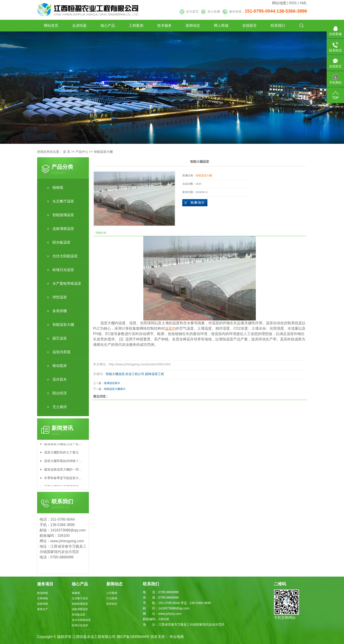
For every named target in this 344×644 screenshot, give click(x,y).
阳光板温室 (61, 242)
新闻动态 (193, 26)
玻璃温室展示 (112, 383)
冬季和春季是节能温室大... (63, 479)
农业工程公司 (135, 374)
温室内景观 (61, 352)
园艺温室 (60, 338)
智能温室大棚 (103, 152)
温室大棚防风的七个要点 (61, 453)
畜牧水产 (43, 609)
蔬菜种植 (43, 604)
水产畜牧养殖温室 (67, 283)
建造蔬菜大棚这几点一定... (63, 445)
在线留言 (250, 26)
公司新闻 (112, 593)
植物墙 (58, 188)
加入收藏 (211, 11)
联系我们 (278, 26)
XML (303, 3)
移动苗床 (60, 366)
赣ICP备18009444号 (133, 637)
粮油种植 (43, 593)
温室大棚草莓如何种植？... (63, 462)
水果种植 (43, 598)
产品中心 (82, 152)
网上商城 (221, 26)
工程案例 (136, 26)
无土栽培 (60, 407)
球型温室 (60, 297)
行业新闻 (112, 598)
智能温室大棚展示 (115, 389)
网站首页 (51, 26)
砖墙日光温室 (63, 270)
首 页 (67, 152)
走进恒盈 (79, 26)
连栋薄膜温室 (63, 229)
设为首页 (189, 11)
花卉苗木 (60, 379)
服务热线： (265, 11)
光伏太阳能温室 (65, 256)
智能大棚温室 (115, 374)
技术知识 (112, 604)
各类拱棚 (60, 311)
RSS (293, 3)
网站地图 (279, 3)
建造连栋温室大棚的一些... (63, 470)
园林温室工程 (155, 374)
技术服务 (164, 26)
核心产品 (108, 26)
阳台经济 (60, 393)
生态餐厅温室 (63, 201)
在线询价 (195, 203)
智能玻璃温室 (63, 215)
